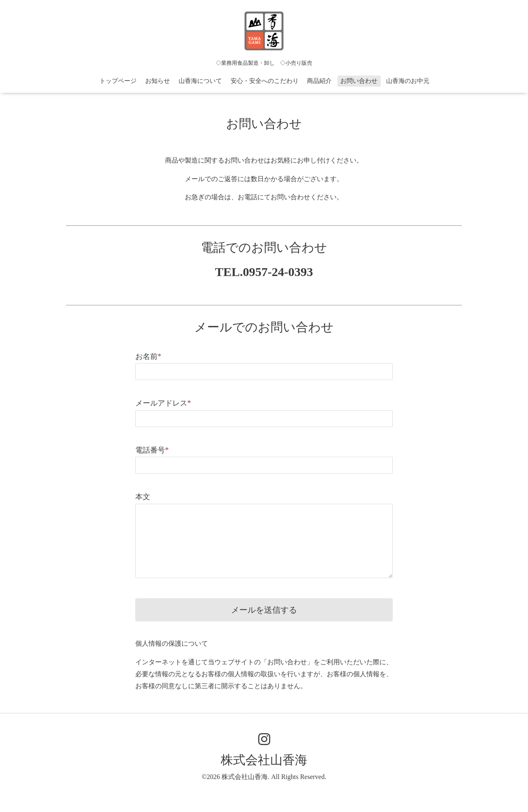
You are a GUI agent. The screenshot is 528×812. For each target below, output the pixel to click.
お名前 (148, 356)
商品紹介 (319, 81)
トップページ (118, 81)
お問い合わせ (359, 81)
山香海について (200, 81)
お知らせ (158, 81)
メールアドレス (163, 403)
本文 (143, 497)
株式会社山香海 (264, 760)
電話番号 (152, 450)
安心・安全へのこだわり (265, 81)
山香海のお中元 (408, 81)
